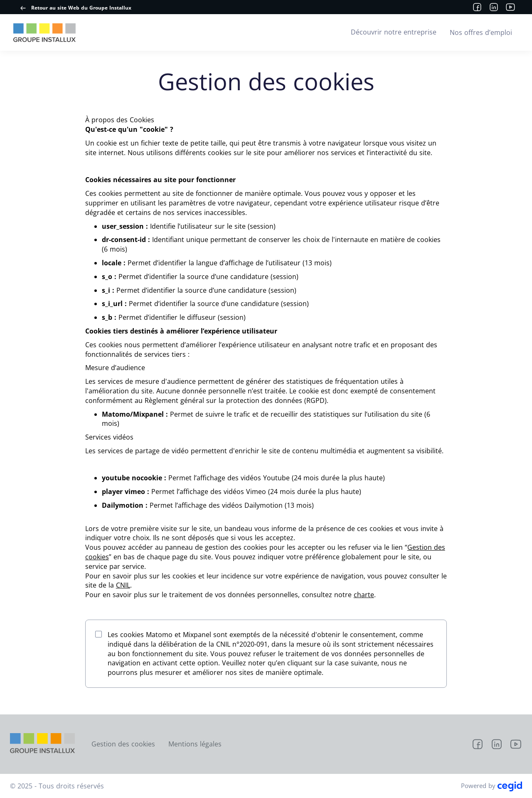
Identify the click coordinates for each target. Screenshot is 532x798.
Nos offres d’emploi (481, 32)
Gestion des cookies (123, 744)
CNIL (123, 585)
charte (364, 595)
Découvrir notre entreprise (394, 32)
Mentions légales (195, 744)
